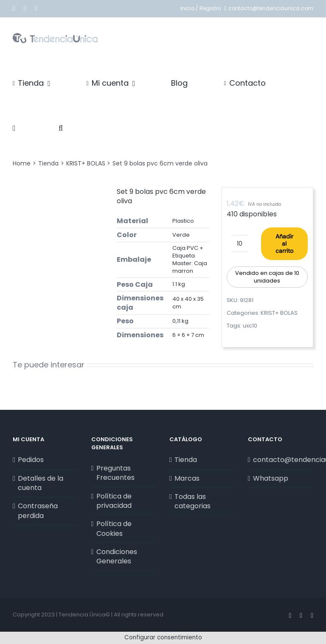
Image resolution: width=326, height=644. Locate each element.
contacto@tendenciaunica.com (271, 8)
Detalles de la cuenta (41, 483)
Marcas (187, 479)
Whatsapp (271, 479)
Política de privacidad (114, 501)
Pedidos (31, 460)
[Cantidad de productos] (240, 244)
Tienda (186, 460)
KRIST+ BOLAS (279, 313)
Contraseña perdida (38, 511)
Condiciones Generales (117, 557)
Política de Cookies (114, 529)
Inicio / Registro (201, 8)
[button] (61, 128)
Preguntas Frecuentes (115, 473)
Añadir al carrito (284, 244)
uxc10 (250, 326)
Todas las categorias (193, 501)
